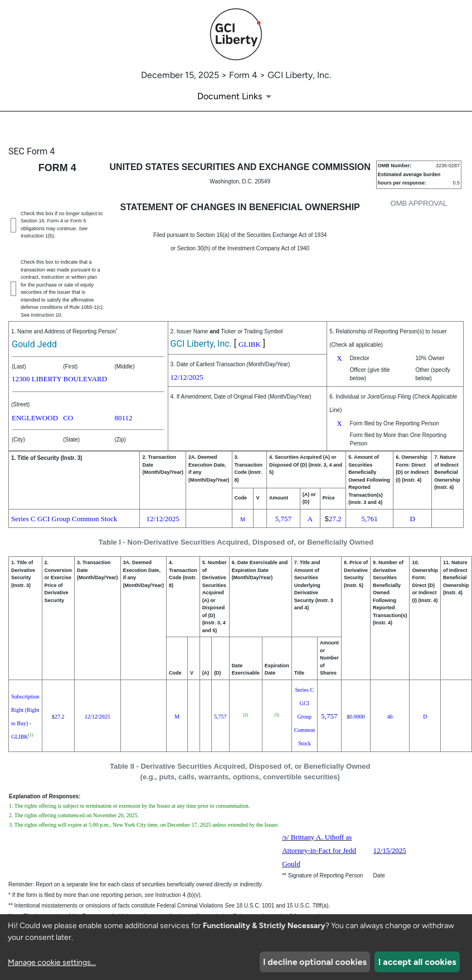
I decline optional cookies (315, 962)
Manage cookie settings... (52, 962)
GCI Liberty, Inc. (201, 344)
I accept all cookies (417, 962)
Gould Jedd (34, 344)
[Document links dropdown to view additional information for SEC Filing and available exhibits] (236, 96)
